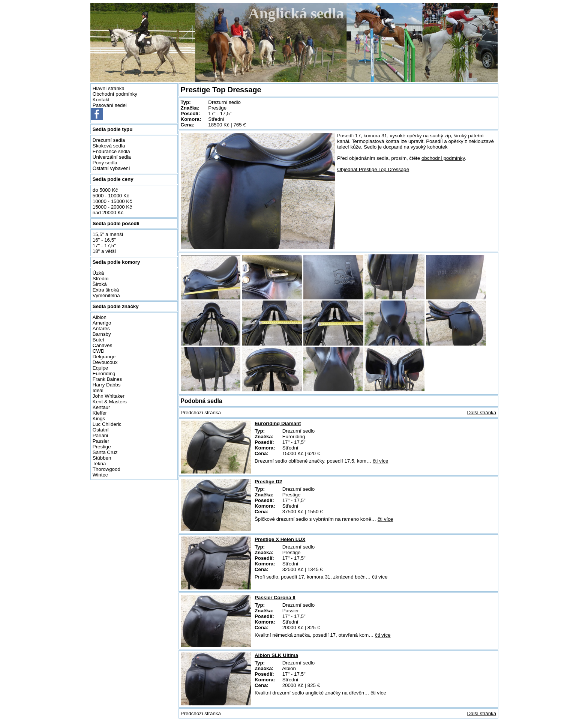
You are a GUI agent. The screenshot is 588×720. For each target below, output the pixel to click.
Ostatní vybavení (111, 168)
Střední (101, 279)
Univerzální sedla (112, 157)
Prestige (102, 447)
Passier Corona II (275, 597)
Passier (101, 441)
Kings (99, 419)
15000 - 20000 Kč (112, 207)
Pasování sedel (110, 105)
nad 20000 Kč (108, 213)
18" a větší (104, 251)
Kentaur (101, 407)
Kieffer (100, 413)
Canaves (103, 345)
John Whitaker (109, 396)
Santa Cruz (105, 452)
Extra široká (106, 290)
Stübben (102, 458)
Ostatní (101, 430)
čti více (380, 461)
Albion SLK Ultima (276, 655)
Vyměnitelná (106, 295)
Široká (100, 284)
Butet (98, 340)
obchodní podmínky (443, 158)
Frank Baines (107, 379)
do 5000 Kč (105, 190)
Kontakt (101, 100)
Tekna (99, 464)
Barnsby (102, 334)
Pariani (100, 435)
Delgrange (104, 357)
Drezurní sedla (109, 140)
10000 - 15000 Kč (112, 201)
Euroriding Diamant (278, 423)
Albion (100, 317)
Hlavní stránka (109, 88)
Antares (101, 328)
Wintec (100, 475)
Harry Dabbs (107, 385)
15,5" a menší (108, 234)
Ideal (98, 390)
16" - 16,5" (104, 240)
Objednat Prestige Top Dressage (373, 169)
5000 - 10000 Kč (111, 196)
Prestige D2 (268, 482)
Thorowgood (106, 469)
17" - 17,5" (104, 246)
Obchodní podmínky (115, 94)
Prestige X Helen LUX (280, 539)
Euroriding (104, 374)
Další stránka (482, 413)
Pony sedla (105, 163)
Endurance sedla (111, 151)
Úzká (98, 273)
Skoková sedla (109, 146)
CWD (99, 351)
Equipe (100, 368)
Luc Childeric (107, 424)
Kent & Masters (110, 402)
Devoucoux (105, 362)
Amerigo (102, 323)
